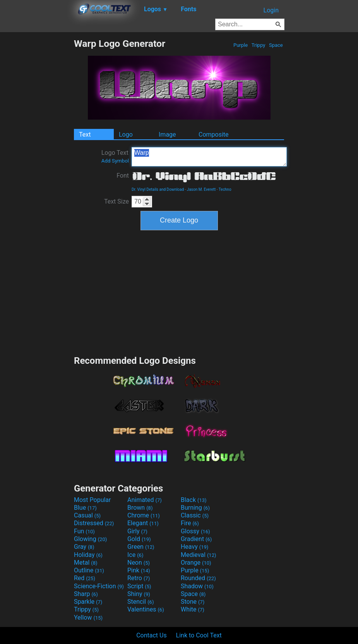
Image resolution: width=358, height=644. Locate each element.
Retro (139, 578)
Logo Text (115, 156)
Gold (139, 539)
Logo (126, 134)
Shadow (197, 586)
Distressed (94, 523)
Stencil (140, 602)
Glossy (195, 531)
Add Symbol (115, 161)
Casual (87, 515)
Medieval (199, 555)
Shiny (139, 594)
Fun (84, 531)
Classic (195, 515)
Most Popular (92, 500)
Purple (241, 45)
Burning (195, 508)
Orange (196, 563)
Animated (145, 500)
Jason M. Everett (201, 189)
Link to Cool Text (199, 635)
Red (85, 578)
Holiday (88, 555)
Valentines (146, 609)
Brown (140, 508)
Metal (86, 563)
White (193, 609)
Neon (139, 563)
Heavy (194, 547)
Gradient (196, 539)
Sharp (86, 594)
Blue (85, 508)
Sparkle (88, 602)
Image (167, 134)
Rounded (198, 578)
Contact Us (152, 635)
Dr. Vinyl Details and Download (158, 189)
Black (194, 500)
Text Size (116, 201)
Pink (139, 570)
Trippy (259, 45)
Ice (135, 555)
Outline (89, 570)
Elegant (143, 523)
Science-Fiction (99, 586)
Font (123, 176)
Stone (193, 602)
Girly (137, 531)
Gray (84, 547)
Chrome (144, 515)
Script (139, 586)
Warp (209, 157)
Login (271, 10)
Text (85, 134)
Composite (214, 134)
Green (141, 547)
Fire (190, 523)
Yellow (88, 617)
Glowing (90, 539)
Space (276, 45)
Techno (225, 189)
